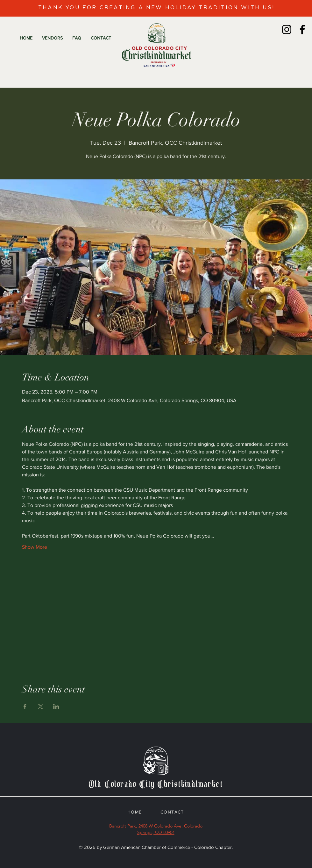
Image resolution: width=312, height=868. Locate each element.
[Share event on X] (41, 706)
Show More (35, 547)
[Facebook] (302, 29)
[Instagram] (287, 29)
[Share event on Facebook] (25, 706)
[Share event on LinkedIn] (56, 706)
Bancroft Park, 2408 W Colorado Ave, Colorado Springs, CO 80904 (156, 829)
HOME (135, 812)
